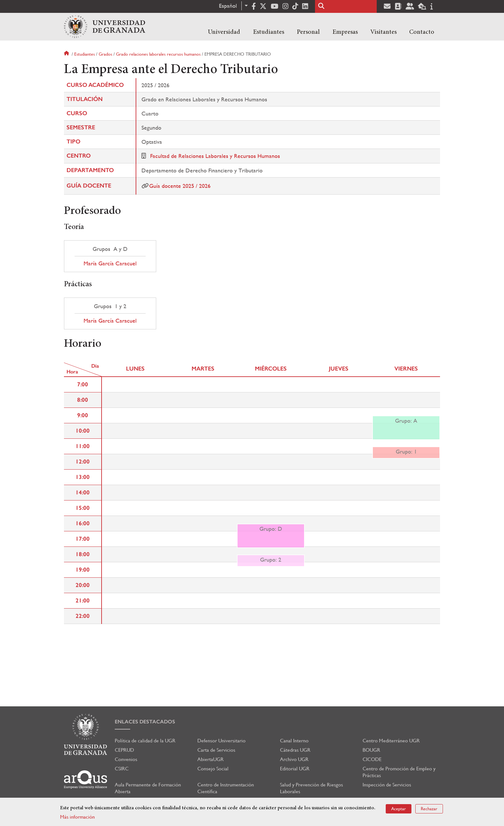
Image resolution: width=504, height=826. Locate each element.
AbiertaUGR (211, 759)
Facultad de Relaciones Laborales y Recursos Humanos (215, 156)
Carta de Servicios (216, 750)
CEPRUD (124, 750)
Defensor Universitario (221, 741)
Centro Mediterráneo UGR (391, 741)
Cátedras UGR (295, 750)
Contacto (422, 32)
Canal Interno (294, 741)
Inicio (67, 54)
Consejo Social (213, 769)
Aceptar (399, 809)
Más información (77, 817)
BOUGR (371, 750)
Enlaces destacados (145, 722)
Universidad (224, 32)
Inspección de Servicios (387, 785)
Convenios (126, 759)
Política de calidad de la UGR (145, 741)
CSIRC (122, 769)
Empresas (345, 32)
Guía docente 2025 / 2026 (180, 186)
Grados (105, 54)
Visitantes (383, 32)
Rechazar (429, 809)
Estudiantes (269, 32)
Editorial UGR (295, 769)
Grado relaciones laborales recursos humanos (158, 54)
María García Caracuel (110, 263)
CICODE (372, 759)
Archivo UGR (294, 759)
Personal (308, 32)
